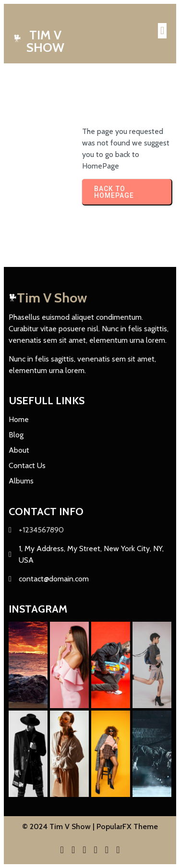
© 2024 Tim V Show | (59, 826)
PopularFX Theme (127, 826)
